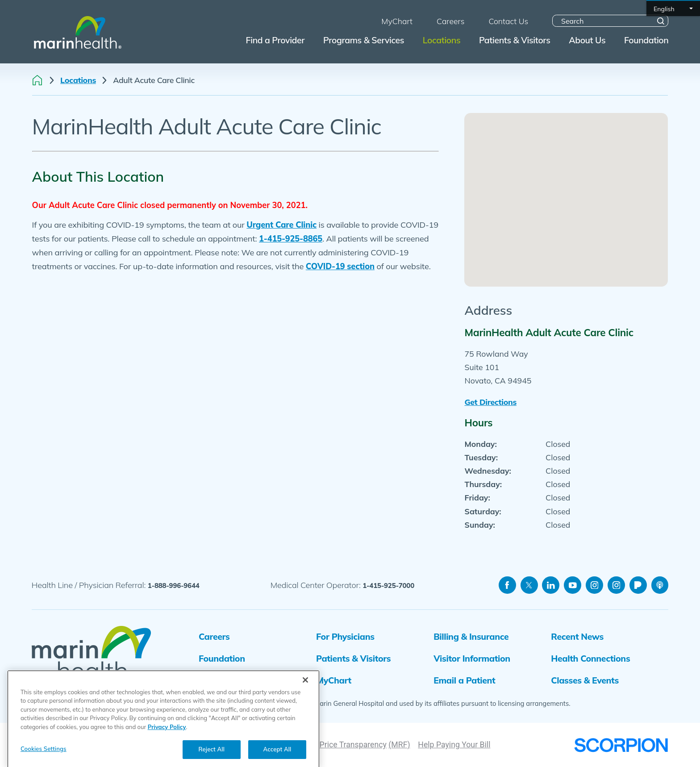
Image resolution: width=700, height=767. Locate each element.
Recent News (577, 636)
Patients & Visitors (353, 658)
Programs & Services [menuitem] (364, 40)
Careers (214, 636)
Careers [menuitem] (450, 21)
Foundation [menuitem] (646, 40)
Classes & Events (585, 680)
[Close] (305, 698)
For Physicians (345, 636)
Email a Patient (464, 680)
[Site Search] (661, 21)
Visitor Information (472, 658)
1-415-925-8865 (291, 239)
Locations (78, 80)
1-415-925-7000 (388, 586)
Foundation (222, 658)
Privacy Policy (167, 745)
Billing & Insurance (471, 636)
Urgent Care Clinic (281, 225)
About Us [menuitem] (587, 40)
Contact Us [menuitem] (508, 21)
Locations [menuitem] (442, 40)
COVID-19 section (340, 266)
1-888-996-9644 (174, 586)
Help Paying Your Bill (454, 745)
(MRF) (399, 745)
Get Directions (490, 402)
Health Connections (590, 658)
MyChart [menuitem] (397, 21)
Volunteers (220, 680)
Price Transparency (353, 745)
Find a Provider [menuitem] (275, 40)
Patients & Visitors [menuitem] (515, 40)
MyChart (334, 680)
